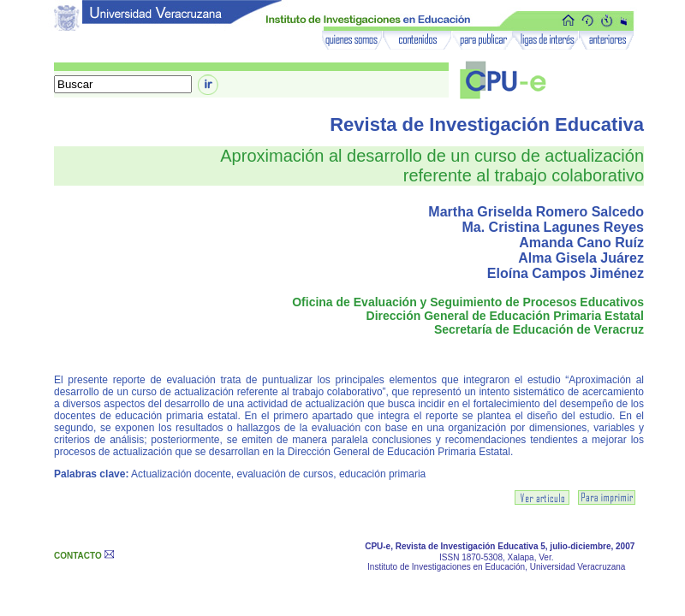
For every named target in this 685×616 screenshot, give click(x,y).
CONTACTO (78, 556)
